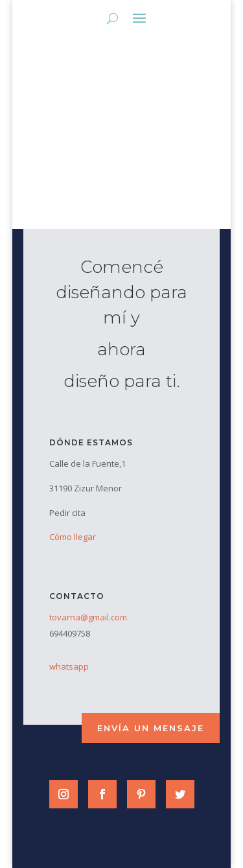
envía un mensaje (151, 728)
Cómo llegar (73, 537)
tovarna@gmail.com (88, 617)
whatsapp (69, 666)
